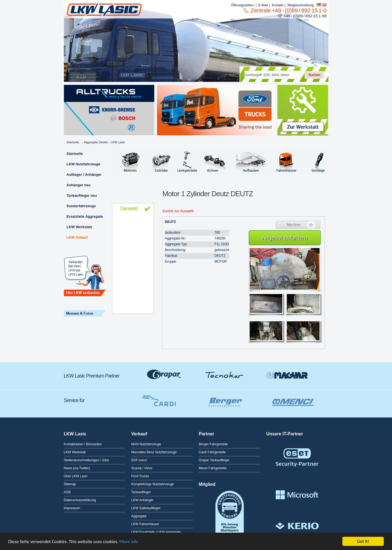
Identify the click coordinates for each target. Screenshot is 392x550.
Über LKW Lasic (76, 476)
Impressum (72, 508)
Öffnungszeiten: (243, 5)
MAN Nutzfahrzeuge (146, 444)
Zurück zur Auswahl (178, 211)
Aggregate (139, 516)
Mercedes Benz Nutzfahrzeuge (154, 452)
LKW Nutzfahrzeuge (84, 164)
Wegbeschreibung (301, 5)
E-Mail (263, 5)
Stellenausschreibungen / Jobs (86, 460)
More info (129, 542)
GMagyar (287, 374)
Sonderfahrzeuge (81, 206)
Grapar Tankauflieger (214, 460)
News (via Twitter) (77, 468)
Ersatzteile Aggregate (85, 216)
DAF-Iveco (139, 460)
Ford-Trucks (140, 476)
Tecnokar (225, 374)
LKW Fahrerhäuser (145, 524)
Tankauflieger (141, 492)
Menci (293, 399)
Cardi (158, 399)
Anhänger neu (79, 185)
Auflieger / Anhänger (84, 175)
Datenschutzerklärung (80, 500)
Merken (294, 225)
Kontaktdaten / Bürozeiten (83, 444)
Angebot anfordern (285, 238)
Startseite (73, 142)
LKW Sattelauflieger (146, 508)
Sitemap (70, 484)
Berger (224, 399)
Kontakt (278, 5)
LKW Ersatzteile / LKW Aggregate (156, 532)
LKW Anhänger (143, 500)
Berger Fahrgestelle (213, 444)
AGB (67, 492)
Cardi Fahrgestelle (212, 452)
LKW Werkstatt (79, 227)
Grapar (164, 374)
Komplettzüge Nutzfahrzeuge (153, 484)
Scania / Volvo (142, 468)
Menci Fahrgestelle (213, 468)
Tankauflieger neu (82, 196)
